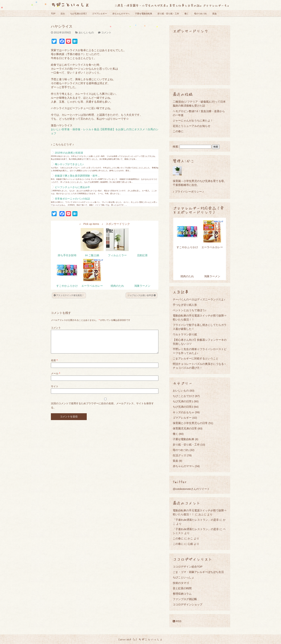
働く (187, 14)
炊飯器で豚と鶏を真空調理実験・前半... (77, 176)
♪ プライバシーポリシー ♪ (188, 192)
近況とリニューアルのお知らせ (192, 126)
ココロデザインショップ (188, 604)
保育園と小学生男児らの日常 (190, 423)
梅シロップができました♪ (69, 164)
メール (55, 378)
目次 (63, 14)
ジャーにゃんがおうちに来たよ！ (193, 120)
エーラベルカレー (92, 286)
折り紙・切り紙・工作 (168, 14)
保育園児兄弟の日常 (185, 428)
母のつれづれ (201, 14)
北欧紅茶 (142, 255)
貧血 (215, 14)
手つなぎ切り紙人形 (185, 305)
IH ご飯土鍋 (92, 255)
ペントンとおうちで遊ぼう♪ (190, 310)
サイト (55, 391)
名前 (54, 365)
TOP (53, 14)
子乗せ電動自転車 (144, 14)
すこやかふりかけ (67, 286)
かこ (190, 538)
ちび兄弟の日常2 (78, 14)
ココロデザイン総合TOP (188, 567)
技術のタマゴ (181, 583)
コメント (106, 32)
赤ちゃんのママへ (121, 14)
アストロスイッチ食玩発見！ (69, 295)
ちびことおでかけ (184, 396)
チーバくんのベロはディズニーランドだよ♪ (199, 299)
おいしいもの (86, 32)
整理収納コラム (182, 594)
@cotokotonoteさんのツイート (191, 489)
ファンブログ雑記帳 (185, 599)
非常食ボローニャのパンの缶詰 (72, 199)
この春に (178, 131)
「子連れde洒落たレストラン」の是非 (196, 520)
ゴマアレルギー (99, 14)
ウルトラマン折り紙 (185, 334)
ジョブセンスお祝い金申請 (141, 295)
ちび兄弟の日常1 (183, 401)
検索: (176, 147)
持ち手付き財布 (67, 255)
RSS (177, 621)
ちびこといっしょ (70, 4)
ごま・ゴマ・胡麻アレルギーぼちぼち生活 (198, 572)
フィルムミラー (117, 255)
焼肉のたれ (117, 286)
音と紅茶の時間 (182, 588)
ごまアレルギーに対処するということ (196, 358)
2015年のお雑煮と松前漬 (69, 153)
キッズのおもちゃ (184, 412)
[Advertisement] (200, 59)
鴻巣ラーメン (142, 286)
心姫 (190, 544)
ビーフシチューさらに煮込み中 (72, 187)
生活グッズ (179, 455)
